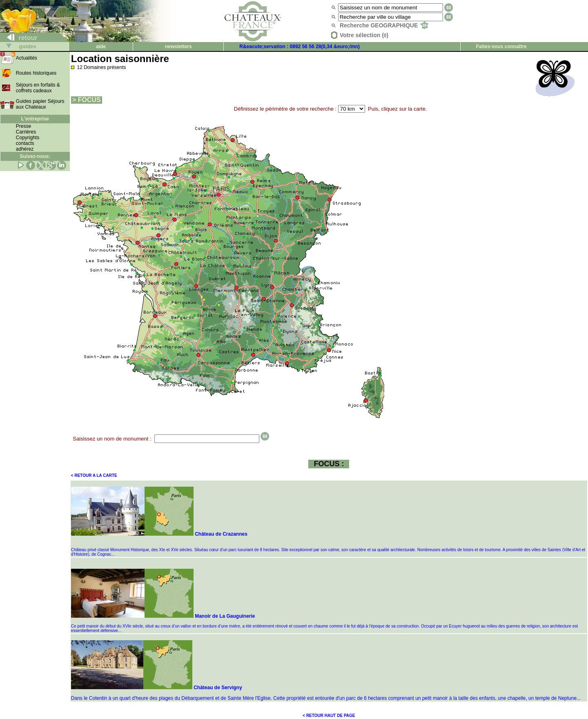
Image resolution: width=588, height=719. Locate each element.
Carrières (26, 132)
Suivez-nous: (35, 156)
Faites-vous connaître (501, 47)
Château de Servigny (157, 688)
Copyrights (28, 138)
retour (19, 38)
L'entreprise (35, 119)
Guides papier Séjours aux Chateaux (40, 104)
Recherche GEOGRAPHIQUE (384, 25)
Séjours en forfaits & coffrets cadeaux (38, 88)
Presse (23, 126)
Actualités (27, 58)
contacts (25, 143)
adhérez (25, 149)
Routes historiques (36, 73)
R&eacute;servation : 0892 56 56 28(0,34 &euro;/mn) (300, 47)
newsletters (178, 47)
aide (101, 47)
